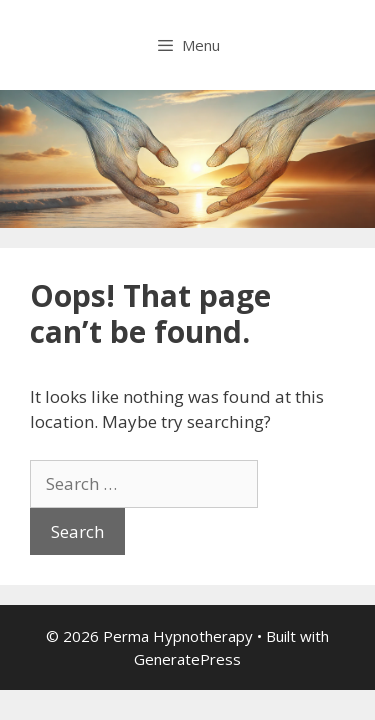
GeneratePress (187, 659)
